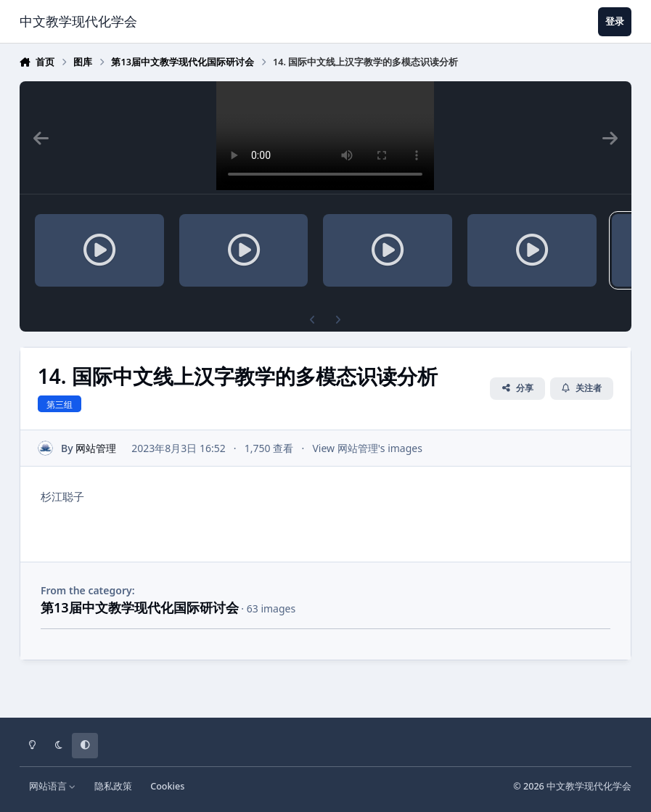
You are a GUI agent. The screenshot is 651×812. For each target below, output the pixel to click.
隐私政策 (113, 786)
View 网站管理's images (367, 448)
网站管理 (96, 448)
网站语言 (53, 786)
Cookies (167, 786)
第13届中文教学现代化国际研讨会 (140, 607)
